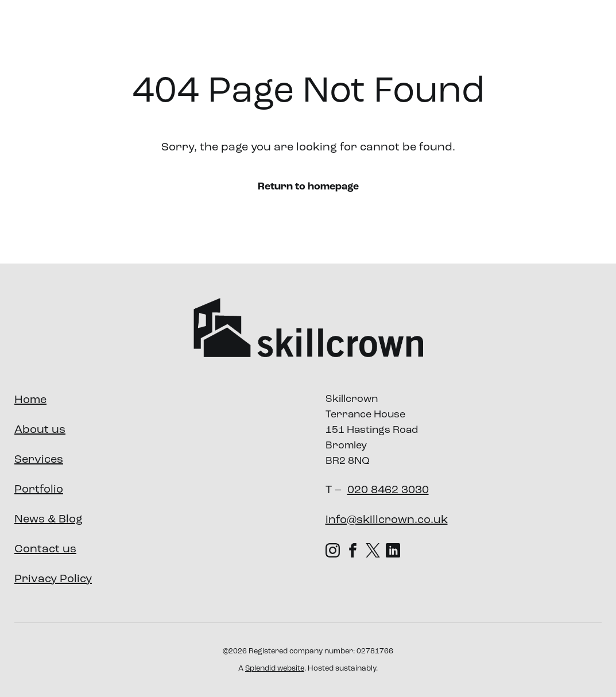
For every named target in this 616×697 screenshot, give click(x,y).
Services (333, 31)
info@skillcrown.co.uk (387, 520)
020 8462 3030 (388, 490)
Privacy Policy (53, 579)
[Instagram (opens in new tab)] (333, 550)
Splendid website (275, 669)
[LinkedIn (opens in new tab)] (393, 550)
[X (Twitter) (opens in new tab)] (373, 550)
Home (30, 400)
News (520, 31)
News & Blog (49, 520)
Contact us (45, 549)
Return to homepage (308, 187)
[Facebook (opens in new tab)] (353, 550)
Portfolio (400, 31)
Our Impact (464, 31)
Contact (567, 31)
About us (265, 31)
